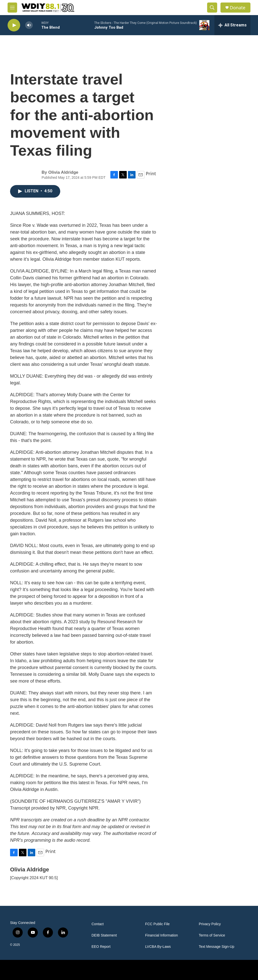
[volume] (29, 25)
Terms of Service (212, 935)
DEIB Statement (104, 935)
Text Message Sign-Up (217, 947)
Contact (98, 924)
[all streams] (232, 25)
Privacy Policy (210, 924)
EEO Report (101, 947)
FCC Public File (157, 924)
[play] (14, 25)
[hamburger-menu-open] (12, 8)
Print (151, 173)
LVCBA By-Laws (158, 947)
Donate (238, 8)
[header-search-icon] (212, 8)
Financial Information (162, 935)
